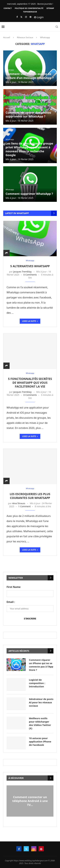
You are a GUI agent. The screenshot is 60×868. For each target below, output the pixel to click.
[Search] (57, 27)
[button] (30, 818)
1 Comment (25, 506)
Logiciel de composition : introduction (37, 683)
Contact (8, 8)
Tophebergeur (30, 12)
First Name (14, 587)
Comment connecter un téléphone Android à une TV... (30, 801)
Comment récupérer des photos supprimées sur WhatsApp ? (28, 114)
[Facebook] (17, 17)
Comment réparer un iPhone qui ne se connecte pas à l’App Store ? (41, 665)
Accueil (7, 37)
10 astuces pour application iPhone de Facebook (40, 741)
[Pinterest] (30, 17)
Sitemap (50, 8)
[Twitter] (21, 17)
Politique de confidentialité (29, 8)
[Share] (6, 253)
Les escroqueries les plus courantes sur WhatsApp (30, 496)
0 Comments (30, 275)
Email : (11, 602)
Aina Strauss (19, 503)
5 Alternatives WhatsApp (30, 266)
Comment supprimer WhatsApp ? (29, 194)
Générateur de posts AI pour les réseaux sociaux (41, 702)
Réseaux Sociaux (25, 37)
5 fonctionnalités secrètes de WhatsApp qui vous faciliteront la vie (30, 383)
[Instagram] (26, 17)
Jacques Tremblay (22, 272)
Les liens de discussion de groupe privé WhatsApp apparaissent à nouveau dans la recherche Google (29, 149)
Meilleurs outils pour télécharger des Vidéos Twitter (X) (40, 723)
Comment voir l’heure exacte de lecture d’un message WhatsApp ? (30, 76)
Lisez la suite (30, 321)
